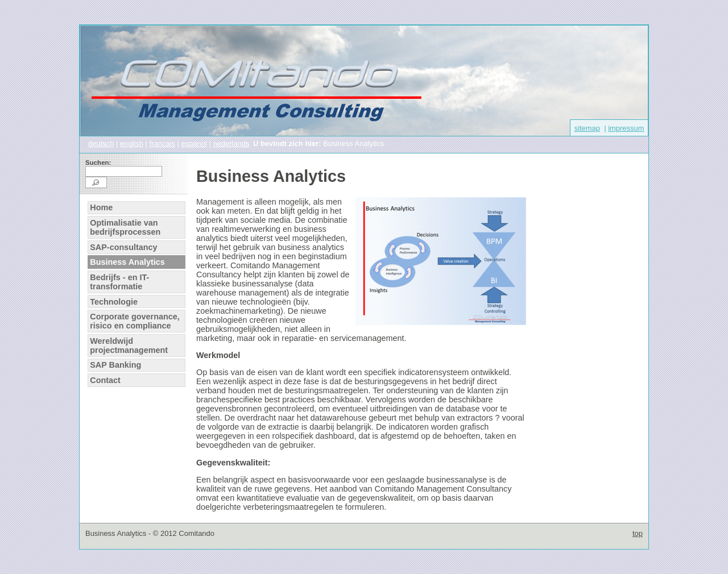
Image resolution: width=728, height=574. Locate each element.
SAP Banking (115, 365)
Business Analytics (127, 262)
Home (101, 207)
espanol (194, 143)
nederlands (231, 143)
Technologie (114, 302)
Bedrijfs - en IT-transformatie (119, 282)
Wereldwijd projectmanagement (129, 346)
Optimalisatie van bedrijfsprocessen (125, 227)
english (132, 143)
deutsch (101, 143)
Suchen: (98, 163)
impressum (626, 128)
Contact (105, 380)
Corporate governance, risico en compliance (135, 321)
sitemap (587, 128)
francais (162, 143)
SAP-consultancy (123, 247)
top (638, 533)
